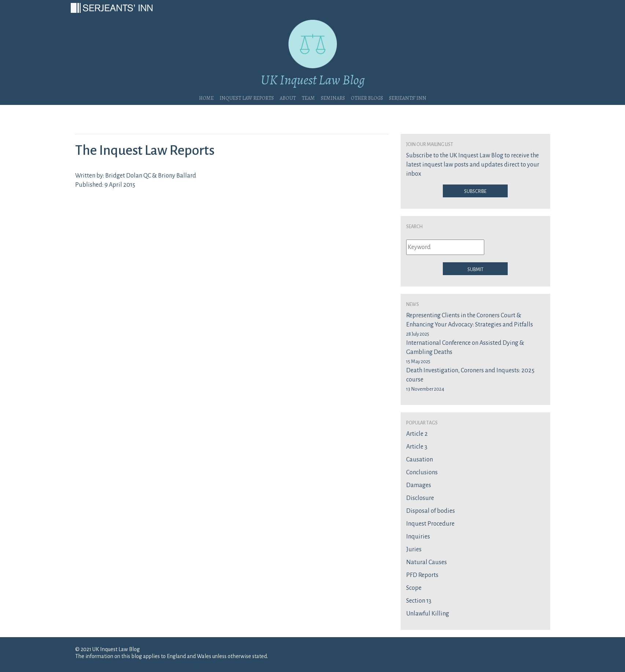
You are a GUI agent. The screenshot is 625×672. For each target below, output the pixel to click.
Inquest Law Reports (247, 97)
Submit (475, 269)
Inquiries (418, 537)
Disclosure (420, 498)
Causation (420, 460)
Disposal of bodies (431, 511)
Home (206, 97)
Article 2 (417, 434)
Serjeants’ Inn (408, 97)
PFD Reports (422, 575)
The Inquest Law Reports (145, 150)
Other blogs (367, 97)
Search (414, 226)
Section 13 (419, 601)
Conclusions (422, 472)
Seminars (333, 97)
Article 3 (417, 447)
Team (308, 97)
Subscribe (475, 191)
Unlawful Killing (428, 614)
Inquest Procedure (430, 524)
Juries (414, 549)
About (288, 97)
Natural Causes (427, 562)
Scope (414, 588)
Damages (419, 485)
